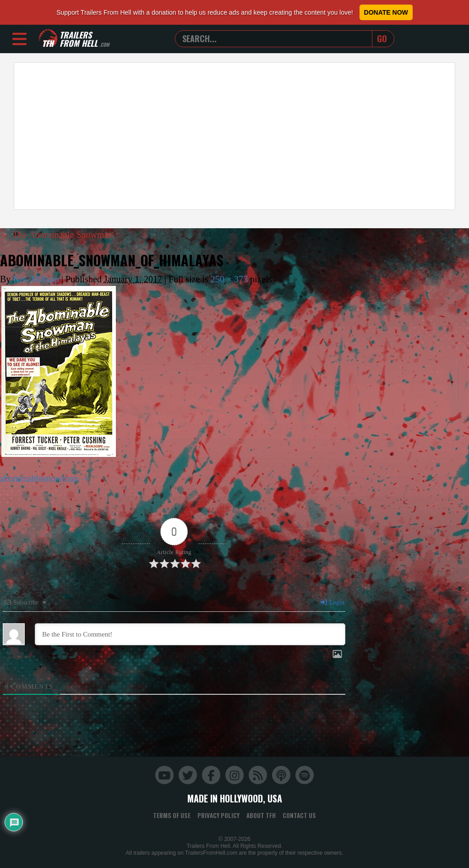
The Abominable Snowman (57, 235)
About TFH (261, 815)
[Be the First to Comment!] (190, 634)
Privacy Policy (218, 815)
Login (332, 602)
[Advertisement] (234, 136)
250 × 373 (229, 279)
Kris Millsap (36, 279)
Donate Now (386, 12)
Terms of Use (172, 815)
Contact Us (299, 815)
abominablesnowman (39, 478)
